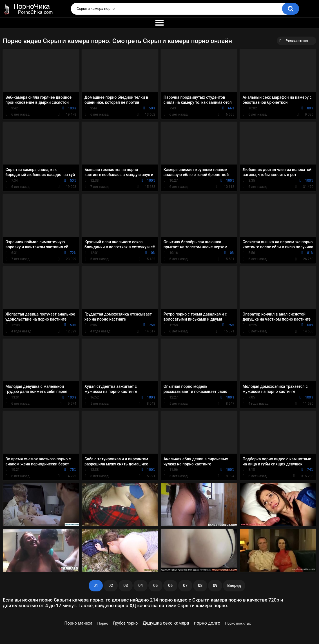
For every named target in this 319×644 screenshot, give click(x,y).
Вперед (234, 586)
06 (170, 586)
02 (111, 586)
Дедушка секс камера (166, 623)
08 (200, 586)
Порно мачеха (79, 623)
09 (215, 586)
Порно (103, 623)
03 (126, 586)
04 (140, 586)
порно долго (207, 623)
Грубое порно (125, 623)
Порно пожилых (238, 623)
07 (185, 586)
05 (155, 586)
